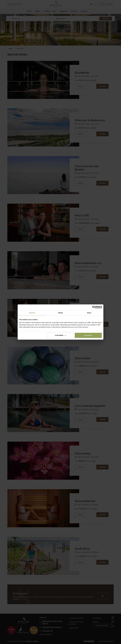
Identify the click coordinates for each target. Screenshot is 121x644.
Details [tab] (61, 313)
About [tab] (89, 313)
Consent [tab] (32, 313)
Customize (60, 335)
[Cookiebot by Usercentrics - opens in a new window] (94, 307)
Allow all (88, 335)
